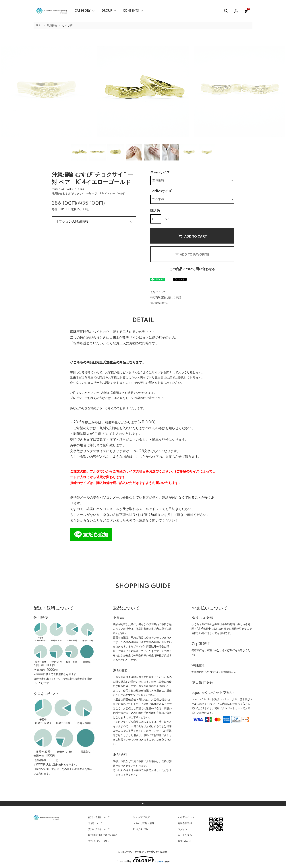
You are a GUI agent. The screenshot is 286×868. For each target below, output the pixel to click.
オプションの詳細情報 (72, 222)
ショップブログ (141, 817)
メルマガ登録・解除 (144, 823)
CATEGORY (83, 11)
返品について (158, 292)
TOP (38, 26)
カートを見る (185, 835)
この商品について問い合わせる (192, 269)
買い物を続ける (159, 303)
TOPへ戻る (143, 804)
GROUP (107, 11)
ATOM (144, 829)
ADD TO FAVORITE (192, 254)
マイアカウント (186, 817)
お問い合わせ (185, 841)
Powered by (143, 859)
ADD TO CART (192, 236)
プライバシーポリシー (100, 841)
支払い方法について (99, 829)
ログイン (182, 829)
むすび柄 (67, 26)
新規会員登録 (185, 823)
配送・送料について (99, 817)
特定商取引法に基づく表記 (166, 298)
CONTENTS (131, 11)
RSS (135, 829)
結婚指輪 (52, 26)
